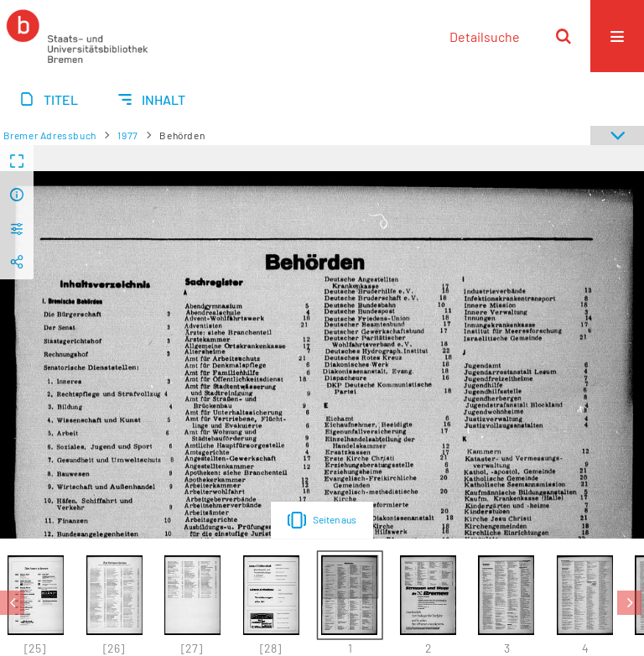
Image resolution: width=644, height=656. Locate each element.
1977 (127, 135)
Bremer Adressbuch (50, 135)
